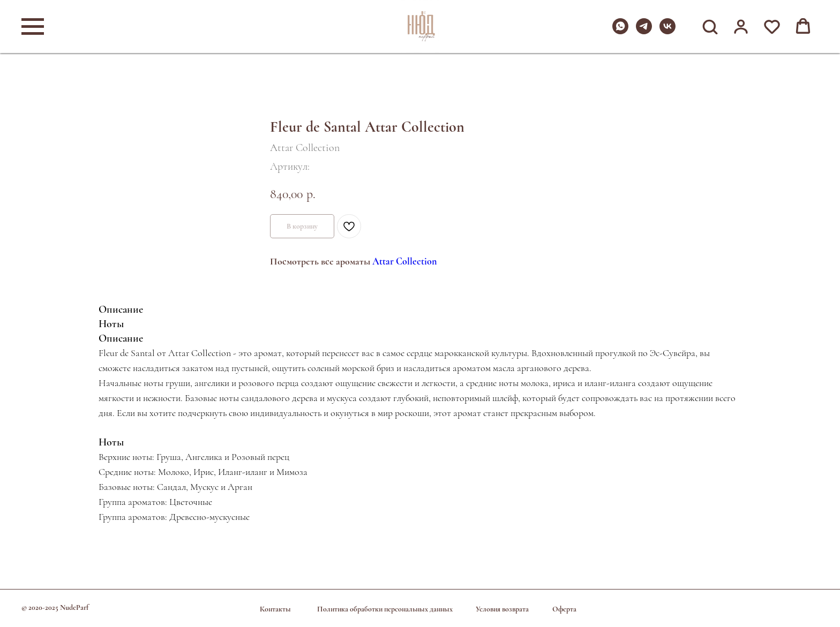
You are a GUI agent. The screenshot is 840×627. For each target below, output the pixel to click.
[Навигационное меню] (33, 27)
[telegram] (644, 31)
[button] (710, 26)
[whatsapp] (620, 31)
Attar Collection (404, 261)
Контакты (275, 609)
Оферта (564, 609)
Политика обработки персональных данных (385, 609)
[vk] (667, 31)
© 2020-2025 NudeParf (55, 607)
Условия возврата (502, 609)
